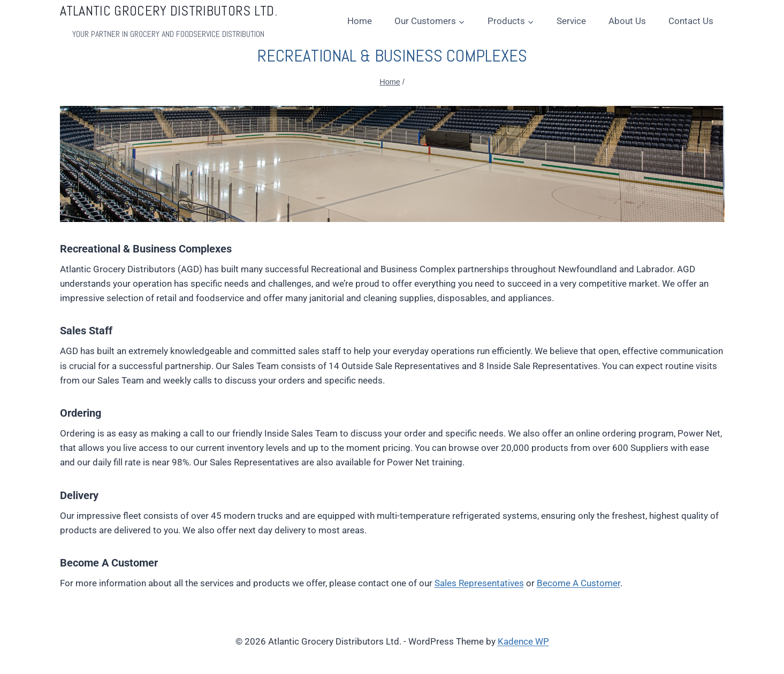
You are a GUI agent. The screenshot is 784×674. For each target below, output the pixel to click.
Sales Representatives (479, 583)
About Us (627, 21)
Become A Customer (579, 583)
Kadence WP (523, 641)
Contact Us (691, 21)
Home (360, 21)
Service (571, 21)
